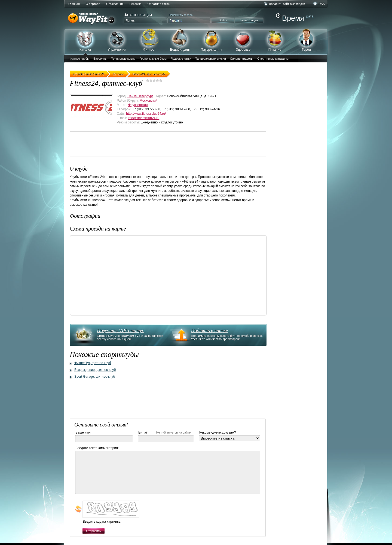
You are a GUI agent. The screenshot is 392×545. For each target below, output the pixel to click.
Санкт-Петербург (140, 96)
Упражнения (117, 40)
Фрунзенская (138, 105)
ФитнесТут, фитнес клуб (93, 363)
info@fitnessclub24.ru (144, 118)
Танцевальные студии (210, 59)
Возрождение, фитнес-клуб (95, 370)
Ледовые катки (181, 59)
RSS (322, 4)
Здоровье (243, 40)
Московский (149, 101)
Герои (306, 40)
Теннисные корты (123, 59)
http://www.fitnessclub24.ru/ (146, 114)
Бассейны (100, 59)
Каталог (85, 42)
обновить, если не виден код (78, 509)
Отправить (94, 531)
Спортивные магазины (273, 59)
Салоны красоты (242, 59)
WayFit (93, 19)
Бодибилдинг (180, 40)
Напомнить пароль (181, 15)
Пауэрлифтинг (212, 40)
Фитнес (148, 40)
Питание (275, 40)
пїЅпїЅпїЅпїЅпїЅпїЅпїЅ (88, 74)
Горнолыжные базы (153, 59)
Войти (223, 20)
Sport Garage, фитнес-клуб (95, 377)
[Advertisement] (169, 144)
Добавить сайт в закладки (287, 4)
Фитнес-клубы (79, 59)
